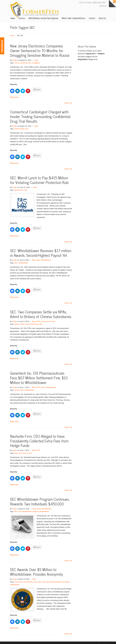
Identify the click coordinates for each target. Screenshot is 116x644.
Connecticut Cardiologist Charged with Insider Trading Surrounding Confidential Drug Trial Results (40, 116)
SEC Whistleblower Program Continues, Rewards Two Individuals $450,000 (40, 499)
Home (12, 35)
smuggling (36, 63)
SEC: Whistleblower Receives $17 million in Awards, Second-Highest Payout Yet (41, 250)
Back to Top (68, 103)
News (36, 60)
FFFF (38, 318)
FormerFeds (19, 578)
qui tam (17, 387)
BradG (15, 60)
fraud (16, 450)
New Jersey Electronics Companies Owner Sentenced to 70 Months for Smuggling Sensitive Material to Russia (40, 50)
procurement (23, 450)
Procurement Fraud (48, 318)
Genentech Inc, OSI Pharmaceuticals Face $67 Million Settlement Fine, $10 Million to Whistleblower (39, 375)
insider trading (19, 129)
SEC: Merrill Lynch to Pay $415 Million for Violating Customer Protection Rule (39, 180)
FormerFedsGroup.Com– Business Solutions (35, 10)
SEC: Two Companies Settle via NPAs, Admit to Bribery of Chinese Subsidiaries (41, 311)
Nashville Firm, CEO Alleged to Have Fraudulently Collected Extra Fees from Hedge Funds (39, 438)
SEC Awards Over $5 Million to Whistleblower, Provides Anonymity (36, 568)
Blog (34, 257)
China (22, 321)
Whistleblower (46, 257)
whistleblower (23, 260)
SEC (30, 63)
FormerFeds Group (31, 578)
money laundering (21, 63)
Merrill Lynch (19, 190)
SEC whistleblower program (28, 509)
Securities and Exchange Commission (56, 578)
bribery (17, 321)
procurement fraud (32, 321)
